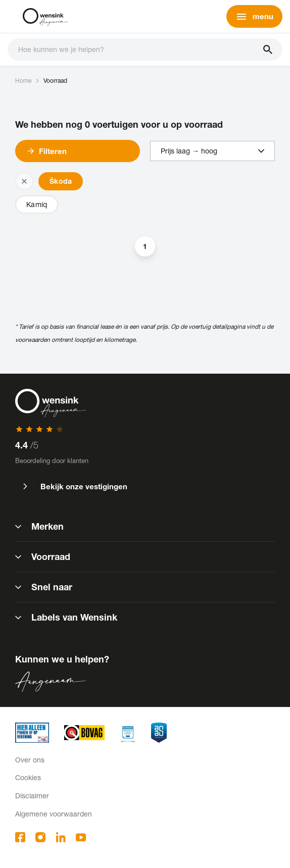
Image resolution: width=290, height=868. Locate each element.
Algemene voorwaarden (54, 814)
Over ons (30, 760)
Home (23, 81)
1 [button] (145, 246)
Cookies (28, 777)
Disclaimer (32, 796)
